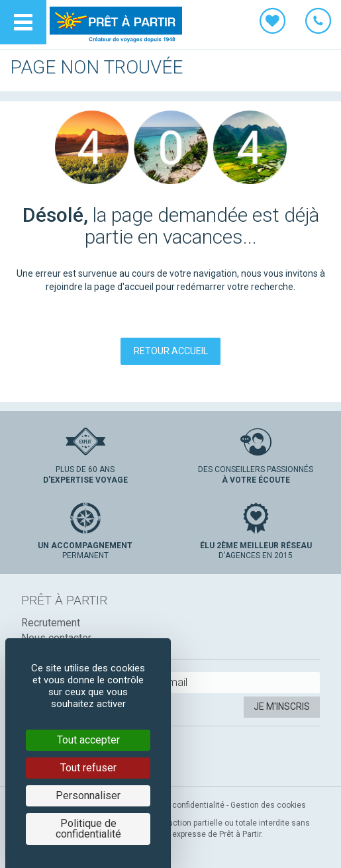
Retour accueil (171, 351)
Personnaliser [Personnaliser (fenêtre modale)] (88, 796)
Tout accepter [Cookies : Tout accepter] (88, 740)
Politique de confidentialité (176, 805)
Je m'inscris (282, 706)
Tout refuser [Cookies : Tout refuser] (88, 768)
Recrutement (51, 623)
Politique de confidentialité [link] (88, 829)
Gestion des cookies (268, 805)
